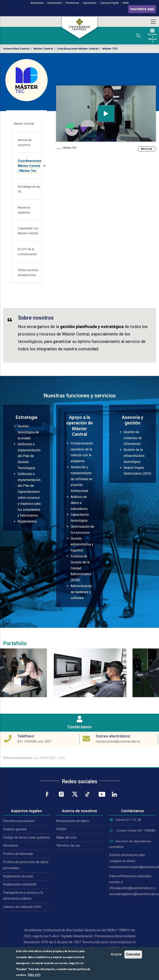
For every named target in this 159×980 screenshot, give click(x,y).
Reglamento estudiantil (20, 884)
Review (147, 149)
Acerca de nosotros (25, 142)
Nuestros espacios (24, 210)
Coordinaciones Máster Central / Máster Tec (30, 166)
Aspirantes (37, 3)
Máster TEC (70, 148)
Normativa (10, 846)
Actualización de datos (73, 821)
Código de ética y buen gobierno (26, 837)
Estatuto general (15, 829)
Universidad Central (16, 49)
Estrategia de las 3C (29, 189)
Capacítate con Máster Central (28, 231)
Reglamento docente (18, 876)
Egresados (90, 3)
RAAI (126, 3)
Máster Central (43, 49)
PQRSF (61, 829)
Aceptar (116, 954)
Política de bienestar (18, 854)
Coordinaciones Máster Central (78, 49)
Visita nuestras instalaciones (28, 273)
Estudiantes (55, 3)
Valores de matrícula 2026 (22, 907)
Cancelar (133, 954)
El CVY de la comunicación (27, 252)
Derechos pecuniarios (19, 821)
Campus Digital (110, 3)
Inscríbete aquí (142, 9)
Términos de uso (68, 846)
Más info (34, 975)
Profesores (72, 3)
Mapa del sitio (66, 837)
